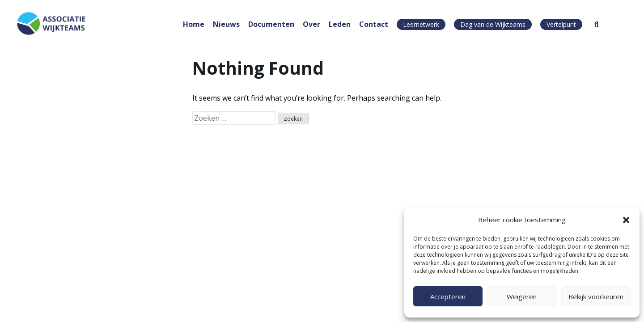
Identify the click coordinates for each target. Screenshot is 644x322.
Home (194, 24)
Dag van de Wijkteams (493, 24)
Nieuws (226, 24)
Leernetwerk (421, 24)
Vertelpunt (561, 24)
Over (311, 24)
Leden (340, 24)
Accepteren (448, 297)
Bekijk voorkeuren (596, 297)
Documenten (271, 24)
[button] (626, 220)
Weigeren (522, 297)
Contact (374, 24)
